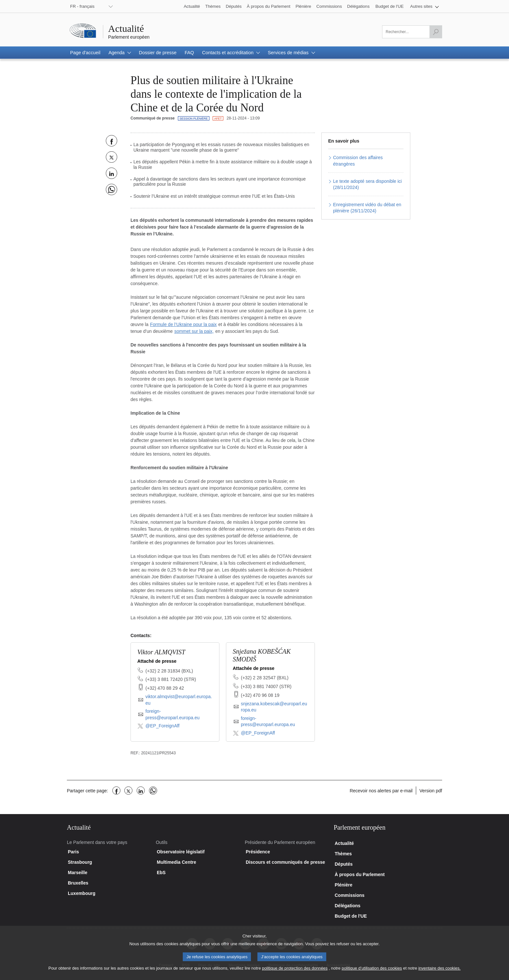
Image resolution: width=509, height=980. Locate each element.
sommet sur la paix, (194, 331)
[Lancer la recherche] (436, 32)
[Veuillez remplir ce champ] (412, 32)
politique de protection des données (295, 974)
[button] (425, 6)
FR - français (82, 6)
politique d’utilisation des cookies (372, 974)
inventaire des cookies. (440, 974)
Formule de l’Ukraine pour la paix (183, 324)
